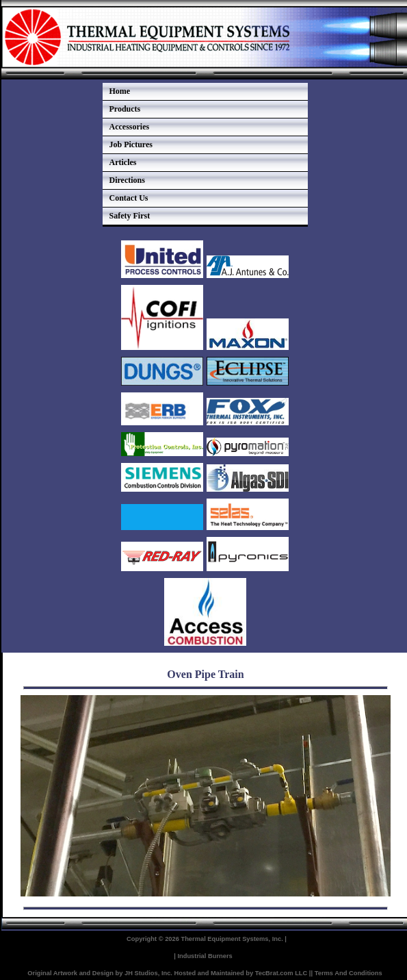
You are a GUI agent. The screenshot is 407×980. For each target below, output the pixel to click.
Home (120, 91)
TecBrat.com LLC (281, 973)
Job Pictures (131, 145)
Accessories (130, 127)
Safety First (130, 216)
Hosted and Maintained (209, 973)
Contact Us (129, 198)
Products (125, 109)
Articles (123, 162)
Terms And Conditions (349, 973)
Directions (127, 180)
